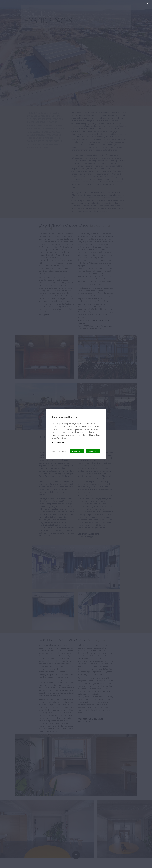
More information (59, 443)
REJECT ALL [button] (77, 451)
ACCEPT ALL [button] (93, 451)
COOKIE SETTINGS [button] (59, 451)
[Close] (148, 4)
